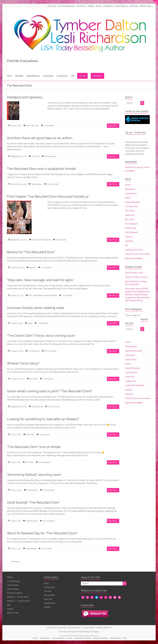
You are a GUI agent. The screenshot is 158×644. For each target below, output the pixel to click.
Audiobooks (131, 228)
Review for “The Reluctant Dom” (31, 252)
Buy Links (129, 219)
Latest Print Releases (135, 385)
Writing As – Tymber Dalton (18, 597)
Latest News (48, 76)
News (30, 323)
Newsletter (97, 76)
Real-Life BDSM (51, 295)
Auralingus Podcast (134, 250)
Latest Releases (122, 6)
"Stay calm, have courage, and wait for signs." (40, 280)
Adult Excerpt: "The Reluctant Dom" (33, 502)
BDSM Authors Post (134, 273)
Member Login (146, 6)
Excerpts (35, 240)
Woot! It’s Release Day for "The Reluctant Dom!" (42, 533)
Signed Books (49, 603)
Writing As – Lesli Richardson (19, 601)
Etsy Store (52, 6)
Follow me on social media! (138, 254)
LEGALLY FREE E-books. (137, 277)
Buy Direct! (81, 6)
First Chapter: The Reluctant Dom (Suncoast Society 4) (48, 197)
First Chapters (45, 240)
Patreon (10, 577)
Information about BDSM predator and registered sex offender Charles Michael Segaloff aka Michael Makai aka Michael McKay (138, 295)
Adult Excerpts (32, 521)
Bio (127, 245)
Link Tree (48, 591)
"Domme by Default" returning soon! (34, 475)
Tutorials (129, 241)
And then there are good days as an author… (40, 138)
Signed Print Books (134, 351)
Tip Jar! (82, 76)
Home (9, 76)
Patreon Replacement (66, 6)
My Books (19, 76)
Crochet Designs (14, 581)
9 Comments (47, 549)
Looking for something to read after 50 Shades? (43, 419)
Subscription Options (83, 638)
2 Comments (46, 268)
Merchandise (131, 347)
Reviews (33, 268)
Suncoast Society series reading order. (36, 308)
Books (99, 6)
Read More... (113, 126)
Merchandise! (49, 595)
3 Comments (49, 126)
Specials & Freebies (134, 258)
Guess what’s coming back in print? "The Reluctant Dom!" (50, 391)
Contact (129, 237)
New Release (37, 184)
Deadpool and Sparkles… (25, 97)
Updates (91, 6)
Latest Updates (13, 585)
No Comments (51, 156)
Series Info (134, 6)
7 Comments (48, 379)
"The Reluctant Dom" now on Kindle (34, 447)
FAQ (72, 76)
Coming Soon (108, 6)
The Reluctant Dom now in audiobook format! (41, 169)
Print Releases (131, 232)
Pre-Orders (130, 211)
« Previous (15, 562)
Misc (37, 126)
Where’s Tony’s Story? (23, 363)
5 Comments (61, 240)
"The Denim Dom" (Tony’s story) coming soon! (41, 336)
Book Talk (30, 126)
